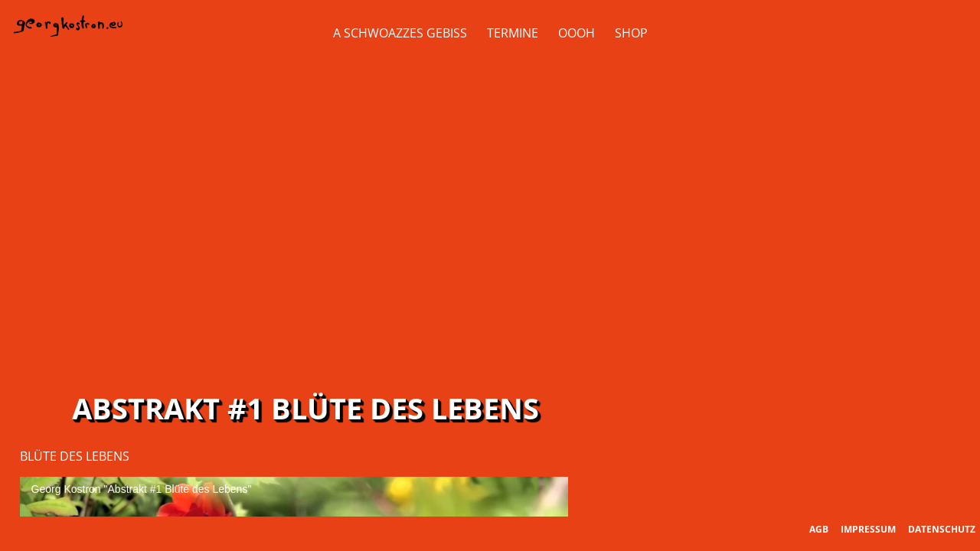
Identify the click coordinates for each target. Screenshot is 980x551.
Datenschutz (942, 529)
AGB (819, 529)
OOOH (577, 33)
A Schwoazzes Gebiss (400, 33)
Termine (513, 33)
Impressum (868, 529)
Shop (631, 33)
